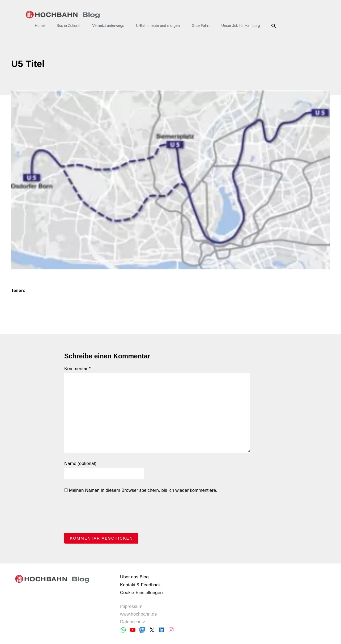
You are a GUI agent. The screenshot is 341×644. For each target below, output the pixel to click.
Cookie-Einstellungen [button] (141, 593)
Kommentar (77, 369)
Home (40, 26)
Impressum (131, 606)
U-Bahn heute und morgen (158, 26)
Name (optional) (80, 463)
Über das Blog (134, 577)
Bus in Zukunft (69, 26)
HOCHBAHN (63, 15)
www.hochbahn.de (138, 614)
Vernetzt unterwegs (108, 26)
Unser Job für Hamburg (241, 26)
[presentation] (105, 514)
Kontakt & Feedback (140, 585)
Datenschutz (133, 622)
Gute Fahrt (201, 26)
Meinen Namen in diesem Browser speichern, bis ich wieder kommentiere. (141, 490)
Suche (275, 26)
